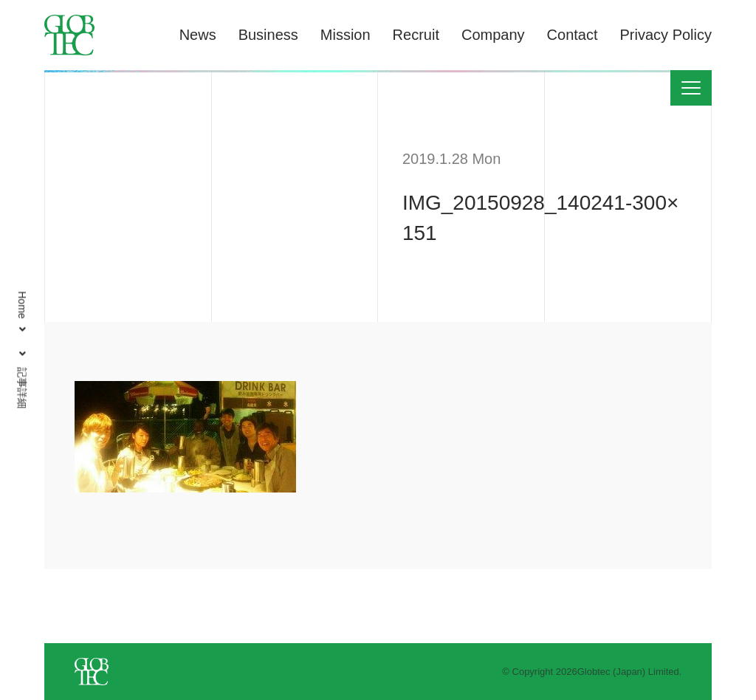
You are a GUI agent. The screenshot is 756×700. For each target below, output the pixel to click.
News (198, 35)
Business (268, 35)
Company (493, 35)
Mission (346, 35)
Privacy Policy (666, 35)
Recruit (416, 35)
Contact (573, 35)
